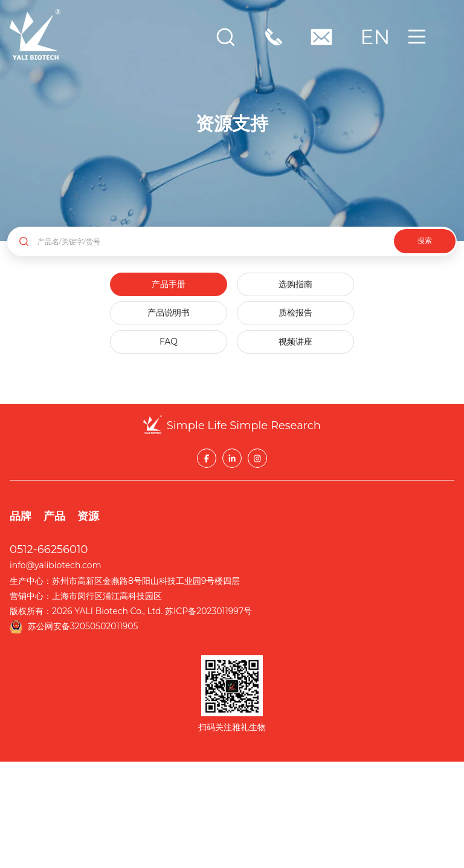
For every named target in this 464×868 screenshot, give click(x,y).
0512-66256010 (49, 549)
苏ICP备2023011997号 (208, 611)
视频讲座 (295, 342)
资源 (88, 516)
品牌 (21, 516)
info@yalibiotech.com (56, 565)
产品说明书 (169, 313)
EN (373, 37)
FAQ (169, 342)
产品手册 (169, 284)
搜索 (425, 241)
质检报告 (295, 313)
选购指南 (295, 284)
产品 (54, 516)
